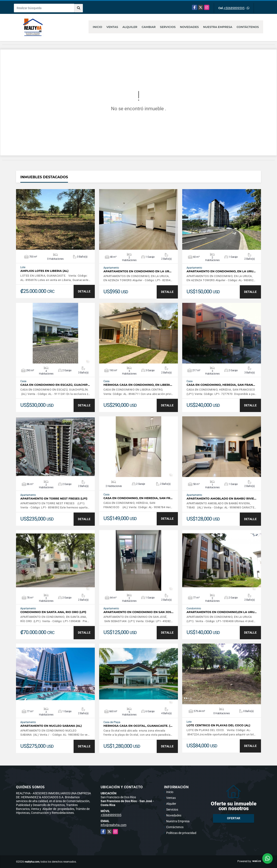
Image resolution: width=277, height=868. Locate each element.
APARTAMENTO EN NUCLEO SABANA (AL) (51, 726)
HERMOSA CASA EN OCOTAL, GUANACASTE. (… (138, 726)
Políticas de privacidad (181, 833)
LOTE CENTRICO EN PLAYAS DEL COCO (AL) (218, 725)
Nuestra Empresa (218, 27)
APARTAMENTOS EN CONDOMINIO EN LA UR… (137, 271)
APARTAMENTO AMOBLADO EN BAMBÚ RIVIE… (221, 499)
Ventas (112, 27)
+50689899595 (234, 8)
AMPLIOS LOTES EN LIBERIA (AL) (44, 271)
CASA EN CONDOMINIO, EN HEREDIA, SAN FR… (138, 498)
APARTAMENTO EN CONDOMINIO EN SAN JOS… (138, 612)
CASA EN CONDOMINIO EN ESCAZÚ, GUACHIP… (55, 385)
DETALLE (84, 291)
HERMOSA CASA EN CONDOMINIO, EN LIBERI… (138, 385)
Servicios (168, 27)
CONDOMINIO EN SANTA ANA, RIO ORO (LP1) (53, 612)
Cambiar (149, 27)
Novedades (189, 27)
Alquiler (130, 27)
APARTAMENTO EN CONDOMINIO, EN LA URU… (221, 271)
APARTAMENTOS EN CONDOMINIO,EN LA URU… (222, 612)
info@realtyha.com (114, 825)
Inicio (97, 27)
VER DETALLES (56, 219)
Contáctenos (248, 27)
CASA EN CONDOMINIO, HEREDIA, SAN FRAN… (221, 385)
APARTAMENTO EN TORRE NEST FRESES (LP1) (54, 499)
